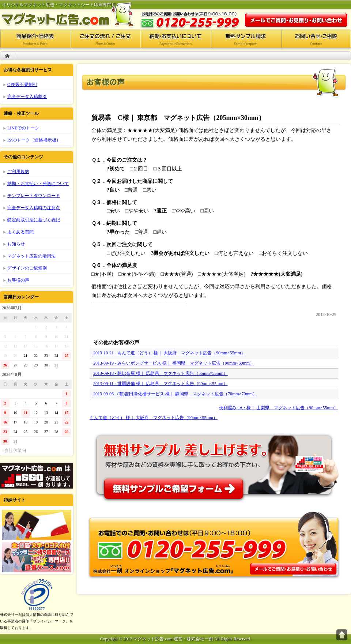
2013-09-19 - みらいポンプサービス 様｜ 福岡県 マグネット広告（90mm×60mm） (174, 363)
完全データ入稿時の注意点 (34, 208)
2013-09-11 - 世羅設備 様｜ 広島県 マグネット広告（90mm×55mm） (161, 384)
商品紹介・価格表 (35, 38)
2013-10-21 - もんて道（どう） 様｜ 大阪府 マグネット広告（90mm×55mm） (169, 353)
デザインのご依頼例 (27, 268)
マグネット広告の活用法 (31, 256)
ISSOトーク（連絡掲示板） (34, 140)
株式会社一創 (37, 476)
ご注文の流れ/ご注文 (105, 38)
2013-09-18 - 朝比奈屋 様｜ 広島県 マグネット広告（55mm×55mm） (161, 373)
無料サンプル (214, 465)
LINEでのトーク (23, 128)
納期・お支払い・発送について (38, 184)
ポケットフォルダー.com (37, 525)
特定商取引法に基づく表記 (34, 220)
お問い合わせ (296, 20)
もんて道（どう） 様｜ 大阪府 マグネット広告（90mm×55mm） (154, 418)
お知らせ (16, 244)
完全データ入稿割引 (27, 97)
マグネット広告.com (73, 15)
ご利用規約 (18, 172)
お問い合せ (316, 38)
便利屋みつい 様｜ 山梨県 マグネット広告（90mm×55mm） (279, 408)
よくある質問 (20, 232)
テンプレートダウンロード (34, 196)
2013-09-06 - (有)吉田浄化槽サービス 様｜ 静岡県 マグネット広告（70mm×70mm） (175, 394)
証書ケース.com (37, 557)
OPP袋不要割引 (22, 84)
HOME (7, 56)
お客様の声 (18, 280)
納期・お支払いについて (175, 38)
